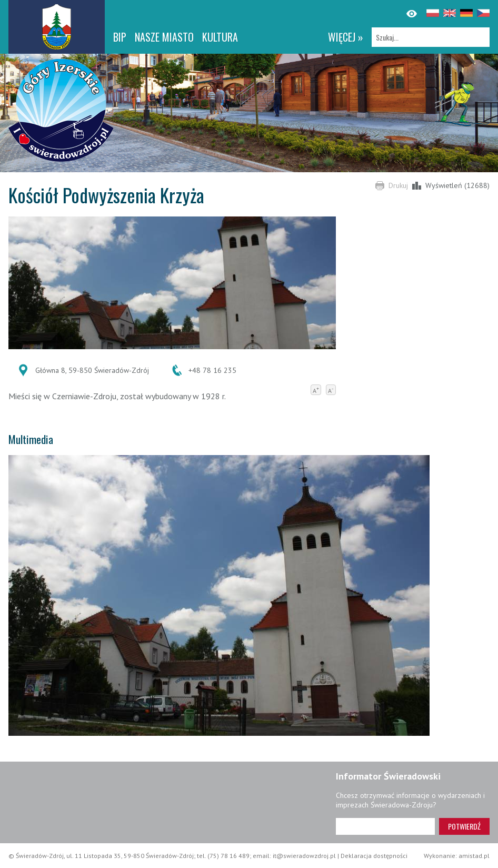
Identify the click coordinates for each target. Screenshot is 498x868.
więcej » (346, 37)
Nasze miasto (164, 37)
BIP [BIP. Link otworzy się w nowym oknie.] (120, 37)
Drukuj (398, 185)
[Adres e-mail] (385, 826)
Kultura (220, 37)
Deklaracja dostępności (374, 856)
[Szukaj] (431, 37)
